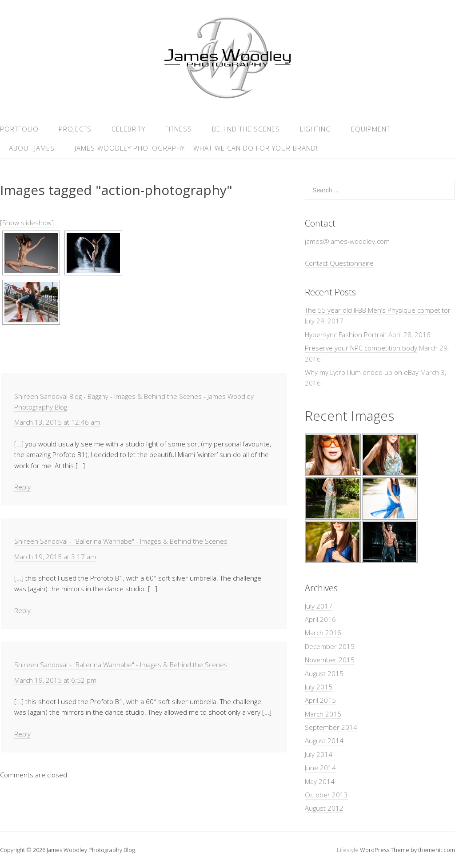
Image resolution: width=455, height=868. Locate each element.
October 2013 (326, 795)
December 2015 (330, 646)
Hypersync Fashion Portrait (346, 334)
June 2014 (320, 768)
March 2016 (323, 633)
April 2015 (320, 700)
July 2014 (319, 754)
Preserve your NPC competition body (361, 348)
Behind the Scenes (246, 129)
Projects (75, 129)
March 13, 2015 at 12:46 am (57, 422)
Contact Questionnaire (339, 263)
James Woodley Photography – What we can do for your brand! (196, 148)
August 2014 (324, 741)
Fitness (179, 129)
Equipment (371, 129)
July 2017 (319, 606)
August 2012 (324, 808)
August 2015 (324, 673)
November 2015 (330, 660)
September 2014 (331, 727)
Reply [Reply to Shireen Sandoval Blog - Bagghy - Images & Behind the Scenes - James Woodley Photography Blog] (22, 487)
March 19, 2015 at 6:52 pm (55, 680)
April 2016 (320, 619)
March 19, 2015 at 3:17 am (55, 557)
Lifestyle (348, 850)
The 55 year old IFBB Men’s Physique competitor (378, 310)
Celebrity (128, 129)
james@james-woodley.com (347, 241)
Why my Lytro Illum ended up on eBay (362, 372)
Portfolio (19, 129)
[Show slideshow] (27, 223)
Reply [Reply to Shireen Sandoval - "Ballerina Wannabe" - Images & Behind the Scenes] (22, 610)
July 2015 (319, 687)
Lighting (315, 129)
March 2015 (323, 714)
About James (32, 148)
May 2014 (320, 781)
